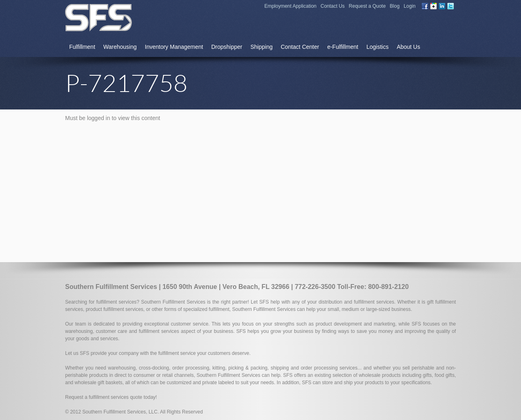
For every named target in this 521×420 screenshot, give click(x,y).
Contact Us (333, 6)
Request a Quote (367, 6)
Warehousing (120, 47)
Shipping (262, 47)
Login (410, 6)
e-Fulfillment (343, 47)
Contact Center (300, 47)
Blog (395, 6)
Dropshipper (227, 47)
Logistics (377, 47)
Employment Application (290, 6)
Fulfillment (82, 47)
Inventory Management (174, 47)
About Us (409, 47)
